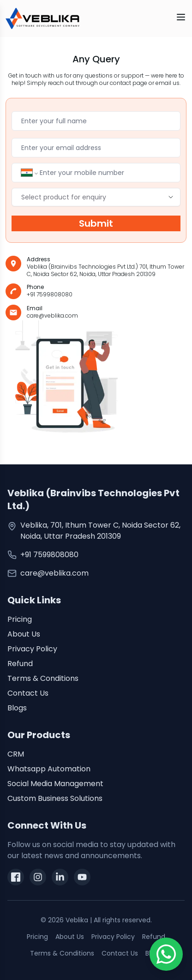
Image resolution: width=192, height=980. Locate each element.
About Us (24, 634)
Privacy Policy (32, 649)
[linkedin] (60, 877)
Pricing (20, 619)
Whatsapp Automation (49, 769)
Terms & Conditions (43, 678)
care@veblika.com (54, 573)
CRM (16, 754)
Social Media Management (55, 784)
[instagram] (38, 877)
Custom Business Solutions (55, 798)
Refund (20, 664)
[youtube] (82, 877)
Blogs (17, 708)
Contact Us (28, 693)
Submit (96, 223)
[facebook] (16, 877)
